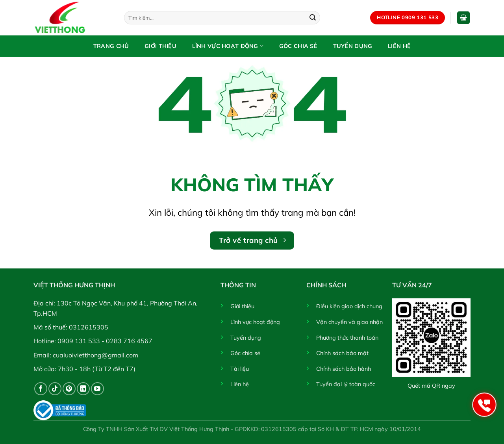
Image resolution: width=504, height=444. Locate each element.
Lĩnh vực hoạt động (228, 46)
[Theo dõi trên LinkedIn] (83, 389)
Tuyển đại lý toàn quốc (346, 384)
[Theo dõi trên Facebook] (41, 389)
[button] (463, 18)
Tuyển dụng (353, 46)
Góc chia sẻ (298, 46)
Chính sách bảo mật (342, 353)
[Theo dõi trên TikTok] (55, 389)
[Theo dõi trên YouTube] (97, 389)
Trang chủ (111, 46)
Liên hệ (399, 46)
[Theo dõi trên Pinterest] (69, 389)
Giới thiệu (160, 46)
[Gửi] (313, 18)
